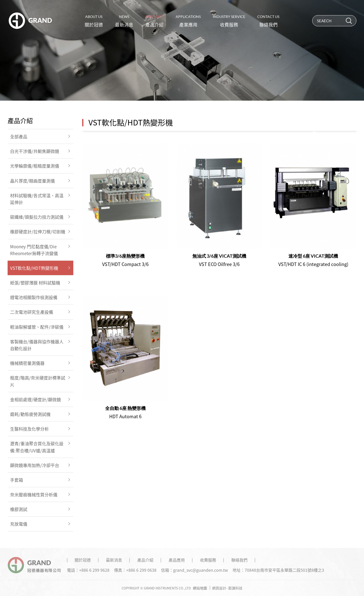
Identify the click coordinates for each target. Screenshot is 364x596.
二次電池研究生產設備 (32, 312)
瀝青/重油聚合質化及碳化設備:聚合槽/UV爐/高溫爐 (37, 447)
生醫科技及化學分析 (29, 429)
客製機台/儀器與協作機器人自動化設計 (37, 345)
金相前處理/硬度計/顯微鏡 (36, 399)
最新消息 (124, 21)
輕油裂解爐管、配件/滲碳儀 (37, 327)
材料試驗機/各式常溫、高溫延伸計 (37, 199)
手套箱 (17, 480)
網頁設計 (219, 588)
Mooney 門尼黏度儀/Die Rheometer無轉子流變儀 (34, 250)
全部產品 (19, 136)
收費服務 (229, 21)
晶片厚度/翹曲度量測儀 (32, 181)
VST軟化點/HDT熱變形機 (34, 268)
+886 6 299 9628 (94, 570)
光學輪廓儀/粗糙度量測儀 (35, 166)
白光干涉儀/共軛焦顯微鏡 (35, 151)
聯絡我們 (268, 21)
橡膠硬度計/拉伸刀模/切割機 (38, 231)
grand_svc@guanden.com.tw (201, 570)
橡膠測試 (19, 509)
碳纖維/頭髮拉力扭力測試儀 (37, 217)
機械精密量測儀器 (27, 363)
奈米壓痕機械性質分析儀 (34, 494)
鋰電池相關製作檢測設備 (34, 297)
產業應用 (188, 21)
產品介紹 (154, 21)
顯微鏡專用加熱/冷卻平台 (35, 465)
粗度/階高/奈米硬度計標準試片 (38, 381)
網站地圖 (200, 588)
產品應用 (177, 560)
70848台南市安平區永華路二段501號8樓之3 (284, 570)
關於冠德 (94, 21)
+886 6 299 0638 (141, 570)
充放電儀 (19, 524)
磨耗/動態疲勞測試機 (30, 414)
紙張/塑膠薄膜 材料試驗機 (35, 283)
